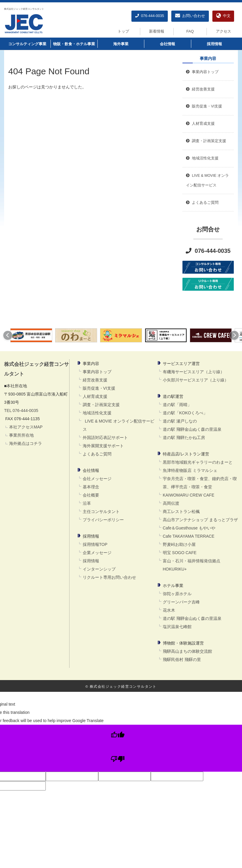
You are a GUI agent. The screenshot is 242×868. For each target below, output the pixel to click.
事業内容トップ (202, 72)
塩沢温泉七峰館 (177, 627)
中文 (223, 16)
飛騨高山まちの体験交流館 (187, 651)
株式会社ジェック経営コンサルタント (24, 9)
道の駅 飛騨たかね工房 (184, 438)
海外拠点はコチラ (26, 443)
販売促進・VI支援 (99, 388)
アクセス (224, 31)
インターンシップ (99, 569)
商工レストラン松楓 (181, 512)
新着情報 (157, 31)
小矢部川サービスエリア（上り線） (196, 380)
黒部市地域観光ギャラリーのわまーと (198, 462)
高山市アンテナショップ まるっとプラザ (200, 520)
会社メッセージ (97, 479)
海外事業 (121, 44)
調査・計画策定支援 (101, 405)
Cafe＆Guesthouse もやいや (189, 528)
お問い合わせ (190, 16)
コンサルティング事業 (27, 44)
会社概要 (91, 495)
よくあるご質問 (97, 454)
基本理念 (91, 487)
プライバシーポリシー (103, 520)
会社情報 (167, 44)
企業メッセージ (97, 553)
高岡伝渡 (171, 503)
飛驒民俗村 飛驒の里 (182, 660)
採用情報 (214, 44)
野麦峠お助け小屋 (179, 544)
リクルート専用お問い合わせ (109, 577)
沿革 (87, 503)
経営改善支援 (200, 89)
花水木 (169, 610)
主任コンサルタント (101, 512)
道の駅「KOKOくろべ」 (185, 413)
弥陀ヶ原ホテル (177, 594)
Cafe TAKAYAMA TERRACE (189, 536)
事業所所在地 (21, 435)
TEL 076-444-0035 (21, 411)
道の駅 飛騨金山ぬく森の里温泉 (192, 429)
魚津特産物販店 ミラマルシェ (190, 470)
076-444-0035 (150, 16)
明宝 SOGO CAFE (180, 553)
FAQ (190, 31)
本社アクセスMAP (26, 427)
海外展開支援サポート (103, 446)
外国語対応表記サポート (105, 438)
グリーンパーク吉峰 (181, 602)
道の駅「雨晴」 (177, 405)
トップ (123, 31)
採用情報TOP (95, 544)
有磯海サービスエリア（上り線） (194, 372)
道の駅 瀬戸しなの (180, 421)
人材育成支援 (95, 396)
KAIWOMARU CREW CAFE (189, 495)
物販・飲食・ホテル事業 (74, 44)
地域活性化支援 (97, 413)
